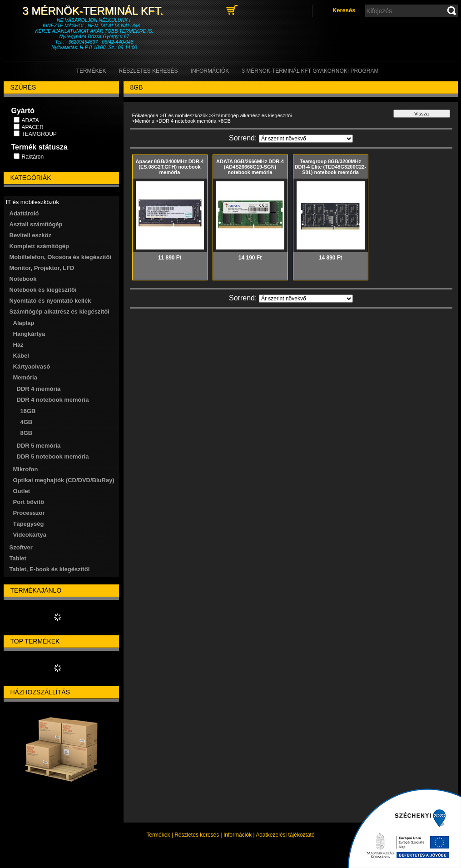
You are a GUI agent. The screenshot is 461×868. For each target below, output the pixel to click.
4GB (27, 422)
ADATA (30, 120)
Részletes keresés (197, 835)
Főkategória (145, 115)
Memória (145, 121)
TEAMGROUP (39, 134)
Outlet (22, 491)
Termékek (158, 835)
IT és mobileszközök (185, 115)
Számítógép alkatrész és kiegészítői (252, 115)
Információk (238, 835)
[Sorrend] (306, 139)
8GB (27, 433)
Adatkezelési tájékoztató (285, 835)
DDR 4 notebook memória (187, 121)
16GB (28, 411)
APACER (33, 127)
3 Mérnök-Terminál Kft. (94, 11)
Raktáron (33, 157)
